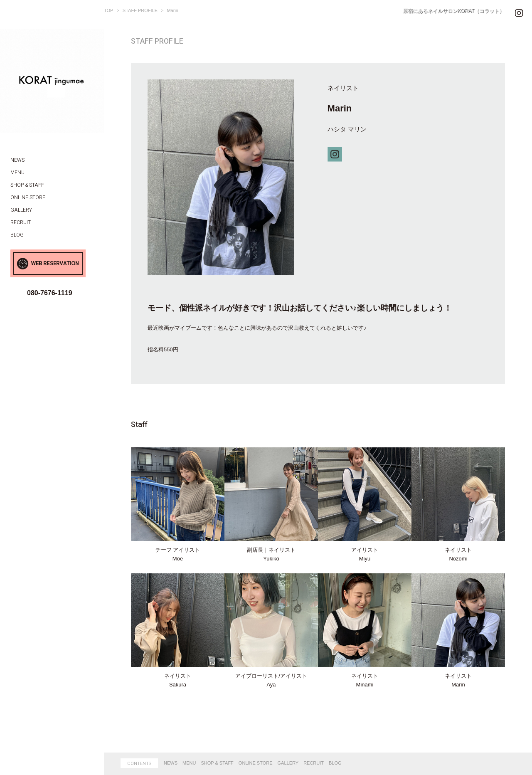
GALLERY (288, 763)
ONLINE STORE (256, 763)
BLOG (335, 763)
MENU (189, 763)
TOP (108, 10)
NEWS (171, 763)
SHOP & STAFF (217, 763)
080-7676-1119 (50, 293)
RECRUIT (314, 763)
